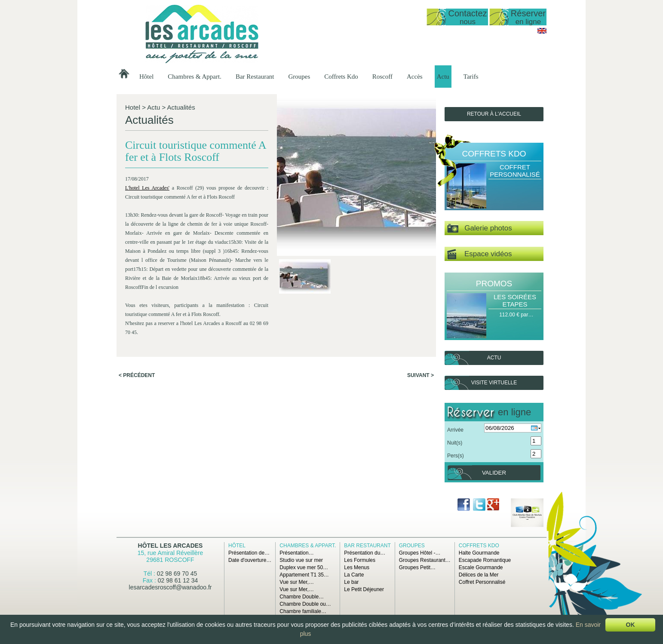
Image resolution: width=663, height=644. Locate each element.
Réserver (528, 17)
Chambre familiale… (303, 611)
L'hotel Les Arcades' (147, 188)
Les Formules (360, 560)
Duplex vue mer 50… (304, 567)
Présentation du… (365, 553)
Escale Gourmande (481, 567)
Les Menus (357, 567)
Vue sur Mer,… (297, 582)
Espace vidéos (479, 254)
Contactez (467, 17)
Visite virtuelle (494, 383)
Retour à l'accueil (494, 114)
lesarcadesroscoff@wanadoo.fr (170, 587)
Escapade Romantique (485, 560)
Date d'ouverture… (250, 560)
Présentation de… (249, 553)
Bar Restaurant (255, 77)
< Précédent (137, 375)
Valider (494, 473)
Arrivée (455, 430)
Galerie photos (480, 228)
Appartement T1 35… (304, 575)
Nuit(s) (455, 443)
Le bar (351, 582)
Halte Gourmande (479, 553)
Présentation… (296, 553)
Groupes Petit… (417, 567)
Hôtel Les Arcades (170, 546)
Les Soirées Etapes (515, 301)
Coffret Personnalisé (515, 171)
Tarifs (471, 77)
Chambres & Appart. (195, 77)
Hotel (133, 107)
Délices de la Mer (479, 575)
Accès (415, 77)
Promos (494, 284)
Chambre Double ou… (305, 604)
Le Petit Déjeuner (364, 589)
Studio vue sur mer (301, 560)
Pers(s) (456, 456)
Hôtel (146, 77)
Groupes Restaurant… (425, 560)
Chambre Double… (302, 597)
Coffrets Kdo (341, 77)
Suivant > (421, 375)
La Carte (354, 575)
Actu (443, 77)
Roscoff (382, 77)
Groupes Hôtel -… (420, 553)
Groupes (299, 77)
